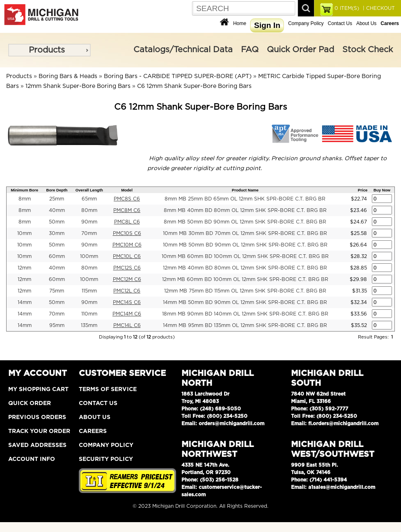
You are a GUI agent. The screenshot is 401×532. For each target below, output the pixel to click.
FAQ (250, 50)
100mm (89, 256)
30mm (57, 233)
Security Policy (106, 459)
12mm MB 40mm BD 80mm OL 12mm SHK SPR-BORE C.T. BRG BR (245, 268)
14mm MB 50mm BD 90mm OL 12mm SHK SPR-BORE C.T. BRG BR (245, 302)
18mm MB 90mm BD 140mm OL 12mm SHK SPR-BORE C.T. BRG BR (245, 314)
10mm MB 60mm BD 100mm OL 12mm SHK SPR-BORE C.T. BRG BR (245, 256)
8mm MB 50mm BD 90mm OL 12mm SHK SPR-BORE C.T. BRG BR (245, 222)
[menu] (49, 50)
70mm (89, 233)
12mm (24, 268)
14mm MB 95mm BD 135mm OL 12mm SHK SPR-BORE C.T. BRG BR (245, 325)
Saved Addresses (37, 445)
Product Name (245, 190)
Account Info (32, 459)
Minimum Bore (24, 190)
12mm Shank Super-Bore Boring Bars (78, 86)
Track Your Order (39, 431)
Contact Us (340, 23)
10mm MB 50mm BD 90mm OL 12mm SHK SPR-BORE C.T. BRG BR (245, 245)
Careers (93, 431)
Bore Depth (57, 190)
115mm (89, 291)
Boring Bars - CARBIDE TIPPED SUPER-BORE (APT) (178, 76)
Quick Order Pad (300, 50)
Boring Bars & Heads (68, 76)
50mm (57, 222)
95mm (57, 325)
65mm (89, 199)
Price (363, 190)
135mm (89, 325)
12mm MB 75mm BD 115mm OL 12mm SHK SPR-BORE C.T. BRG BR (245, 291)
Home (240, 23)
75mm (57, 291)
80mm (89, 210)
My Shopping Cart (38, 389)
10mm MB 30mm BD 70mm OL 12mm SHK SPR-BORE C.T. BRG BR (245, 233)
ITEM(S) (347, 8)
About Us (366, 23)
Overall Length (89, 190)
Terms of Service (108, 389)
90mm (89, 222)
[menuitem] (49, 50)
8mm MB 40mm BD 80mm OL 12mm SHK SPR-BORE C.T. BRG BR (245, 210)
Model (127, 190)
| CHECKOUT (378, 8)
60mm (57, 256)
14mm (25, 302)
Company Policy (306, 23)
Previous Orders (37, 417)
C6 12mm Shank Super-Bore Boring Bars (194, 86)
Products (47, 50)
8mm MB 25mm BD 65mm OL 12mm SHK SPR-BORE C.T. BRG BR (245, 199)
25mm (57, 199)
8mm (25, 199)
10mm (24, 233)
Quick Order (30, 403)
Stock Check (368, 50)
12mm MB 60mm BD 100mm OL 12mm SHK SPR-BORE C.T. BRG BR (245, 279)
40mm (57, 210)
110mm (89, 314)
